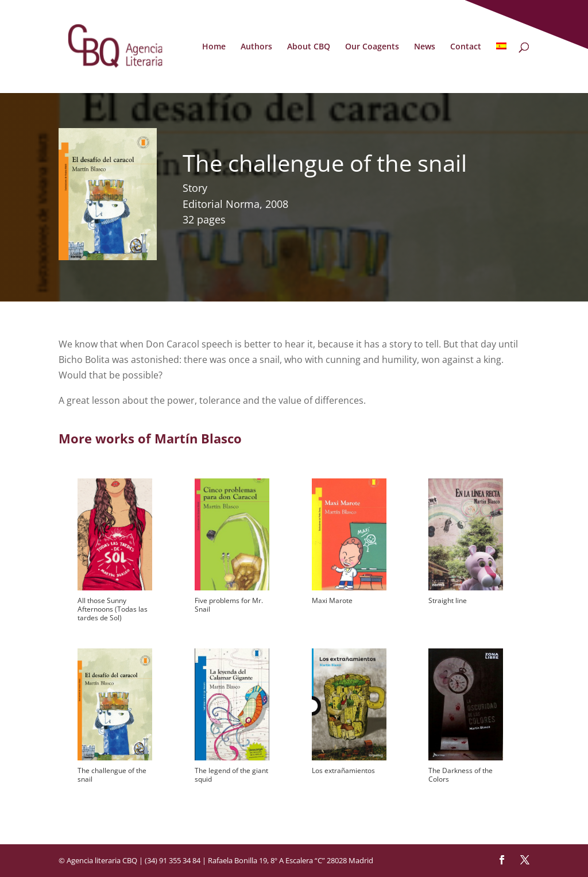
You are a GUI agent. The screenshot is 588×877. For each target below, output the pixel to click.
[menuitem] (501, 68)
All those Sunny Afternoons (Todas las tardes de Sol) (113, 609)
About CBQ (309, 47)
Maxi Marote (332, 600)
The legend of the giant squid (231, 775)
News (425, 47)
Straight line (448, 600)
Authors (256, 47)
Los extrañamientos (343, 770)
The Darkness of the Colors (461, 775)
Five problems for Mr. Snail (229, 605)
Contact (466, 47)
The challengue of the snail (112, 775)
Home (214, 47)
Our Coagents (372, 47)
